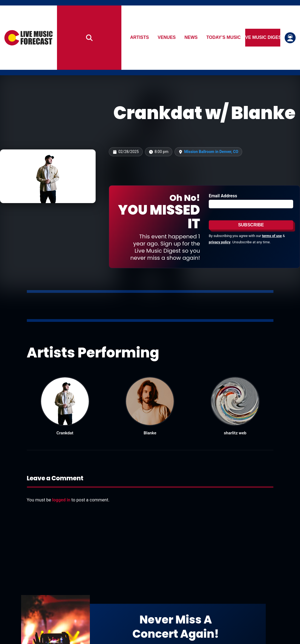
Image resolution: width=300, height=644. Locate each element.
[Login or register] (290, 38)
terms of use (272, 236)
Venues (167, 38)
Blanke (150, 433)
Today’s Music (224, 38)
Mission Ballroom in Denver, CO (211, 152)
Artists (139, 38)
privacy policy (220, 242)
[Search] (89, 38)
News (191, 38)
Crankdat (65, 433)
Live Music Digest (263, 38)
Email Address (223, 196)
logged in (61, 500)
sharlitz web (235, 433)
